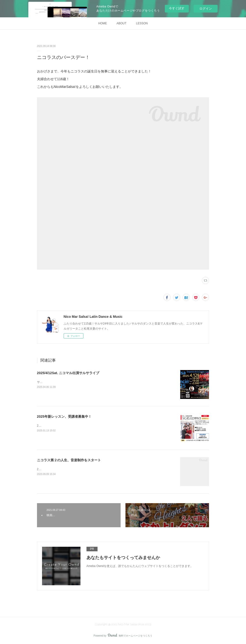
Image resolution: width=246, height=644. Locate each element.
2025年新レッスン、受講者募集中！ (64, 416)
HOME (103, 23)
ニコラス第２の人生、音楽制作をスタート (69, 460)
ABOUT (121, 23)
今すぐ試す (177, 8)
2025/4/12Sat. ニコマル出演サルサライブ (68, 373)
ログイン (206, 9)
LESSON (142, 23)
